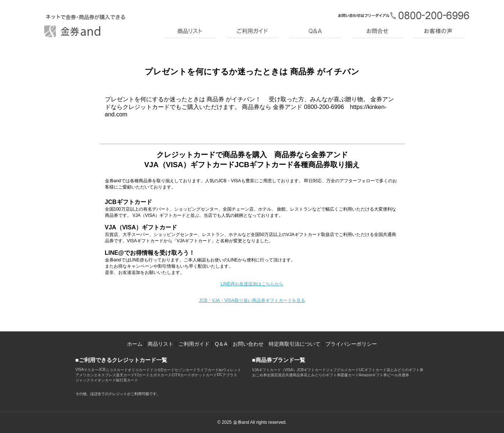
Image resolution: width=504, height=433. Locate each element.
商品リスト (161, 344)
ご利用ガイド (194, 344)
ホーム (135, 344)
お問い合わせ (248, 344)
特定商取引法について (295, 344)
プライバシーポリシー (351, 344)
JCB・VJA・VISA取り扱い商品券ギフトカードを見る (252, 300)
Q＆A (221, 344)
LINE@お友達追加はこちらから (252, 284)
